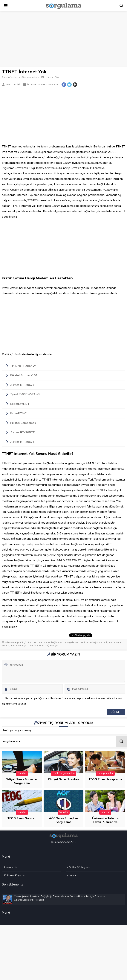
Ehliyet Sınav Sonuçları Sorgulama (22, 781)
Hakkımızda (11, 868)
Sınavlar (22, 773)
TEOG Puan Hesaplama (105, 779)
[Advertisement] (63, 39)
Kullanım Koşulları (15, 875)
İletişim (73, 875)
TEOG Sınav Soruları (22, 818)
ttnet (34, 642)
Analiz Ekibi (13, 85)
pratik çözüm (24, 642)
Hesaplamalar (105, 773)
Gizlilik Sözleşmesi (80, 868)
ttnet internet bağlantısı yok (93, 642)
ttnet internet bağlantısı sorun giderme (58, 642)
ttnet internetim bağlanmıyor (44, 645)
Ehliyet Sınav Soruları (63, 779)
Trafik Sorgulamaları (64, 773)
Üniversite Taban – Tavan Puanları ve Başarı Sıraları (105, 822)
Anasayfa (7, 77)
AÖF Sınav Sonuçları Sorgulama (63, 820)
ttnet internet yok (19, 645)
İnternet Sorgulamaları (26, 77)
